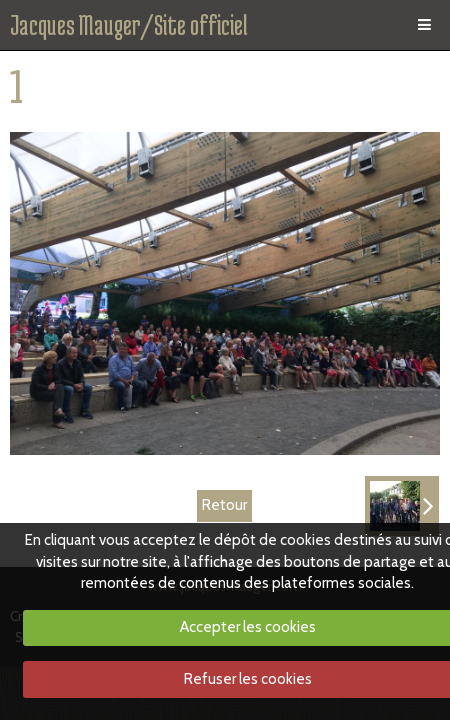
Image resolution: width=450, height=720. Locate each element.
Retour (224, 505)
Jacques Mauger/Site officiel (129, 25)
